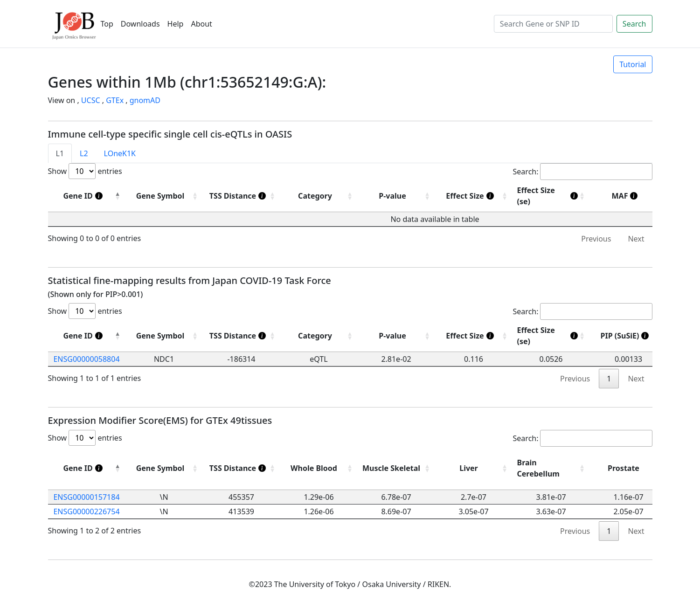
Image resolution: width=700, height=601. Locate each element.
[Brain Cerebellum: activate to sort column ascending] (551, 468)
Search (634, 24)
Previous (596, 239)
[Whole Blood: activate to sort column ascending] (319, 468)
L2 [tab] (84, 153)
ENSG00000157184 (86, 497)
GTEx (115, 100)
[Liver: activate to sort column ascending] (474, 468)
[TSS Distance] (242, 196)
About (201, 24)
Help (176, 24)
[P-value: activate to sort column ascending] (396, 336)
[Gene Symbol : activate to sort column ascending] (164, 196)
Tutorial (633, 64)
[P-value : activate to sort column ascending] (396, 196)
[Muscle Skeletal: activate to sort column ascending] (396, 468)
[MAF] (629, 196)
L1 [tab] (60, 153)
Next (636, 239)
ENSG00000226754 (86, 511)
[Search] (553, 24)
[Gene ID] (87, 196)
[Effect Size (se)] (551, 196)
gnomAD (145, 100)
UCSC (91, 100)
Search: (583, 172)
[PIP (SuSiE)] (629, 336)
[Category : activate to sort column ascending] (319, 196)
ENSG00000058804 (86, 359)
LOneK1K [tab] (120, 153)
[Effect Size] (474, 196)
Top (107, 24)
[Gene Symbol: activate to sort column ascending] (164, 336)
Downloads (140, 24)
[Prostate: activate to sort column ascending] (629, 468)
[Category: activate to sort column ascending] (319, 336)
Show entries (85, 171)
